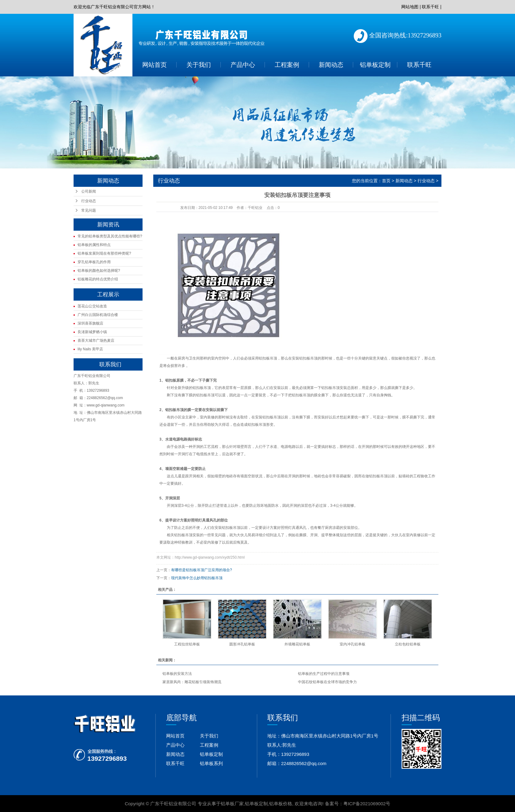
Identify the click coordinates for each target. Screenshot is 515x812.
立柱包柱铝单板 (408, 644)
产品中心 (243, 65)
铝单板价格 (281, 804)
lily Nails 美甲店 (90, 349)
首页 (386, 181)
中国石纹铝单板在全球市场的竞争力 (327, 682)
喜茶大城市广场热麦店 (96, 341)
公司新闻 (89, 191)
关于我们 (199, 65)
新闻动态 (331, 65)
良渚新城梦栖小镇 (92, 332)
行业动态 (89, 201)
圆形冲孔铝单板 (242, 644)
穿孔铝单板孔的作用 (94, 262)
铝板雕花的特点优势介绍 (98, 279)
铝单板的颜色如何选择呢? (99, 271)
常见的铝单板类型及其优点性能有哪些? (110, 236)
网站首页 (154, 65)
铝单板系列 (211, 763)
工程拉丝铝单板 (187, 644)
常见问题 (89, 210)
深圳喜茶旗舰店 (90, 323)
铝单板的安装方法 (177, 674)
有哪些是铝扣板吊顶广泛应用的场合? (202, 570)
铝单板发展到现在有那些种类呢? (104, 253)
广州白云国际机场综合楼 (98, 315)
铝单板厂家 (232, 804)
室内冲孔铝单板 (353, 644)
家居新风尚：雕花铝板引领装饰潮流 (192, 682)
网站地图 (410, 7)
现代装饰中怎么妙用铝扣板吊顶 (197, 578)
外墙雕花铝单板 (297, 644)
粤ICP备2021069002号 (367, 804)
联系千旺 (430, 7)
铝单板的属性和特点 (94, 245)
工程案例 (287, 65)
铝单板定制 (375, 65)
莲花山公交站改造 (92, 306)
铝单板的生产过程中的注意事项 (324, 674)
